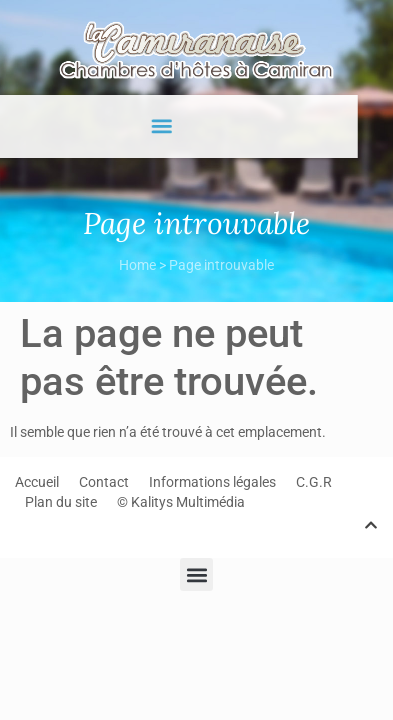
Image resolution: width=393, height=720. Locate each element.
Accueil (37, 482)
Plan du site (61, 502)
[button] (147, 126)
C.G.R (314, 482)
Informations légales (212, 482)
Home (137, 265)
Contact (104, 482)
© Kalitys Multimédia (181, 502)
